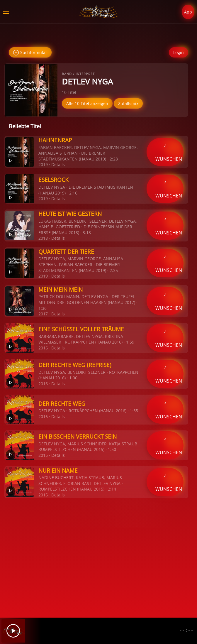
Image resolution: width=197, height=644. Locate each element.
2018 (43, 238)
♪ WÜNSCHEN (169, 152)
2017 (43, 314)
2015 (43, 455)
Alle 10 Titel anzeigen (87, 103)
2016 (43, 348)
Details (58, 164)
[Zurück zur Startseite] (99, 12)
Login (179, 52)
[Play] (13, 631)
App (188, 12)
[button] (6, 12)
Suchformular (30, 53)
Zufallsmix (128, 103)
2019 (43, 164)
